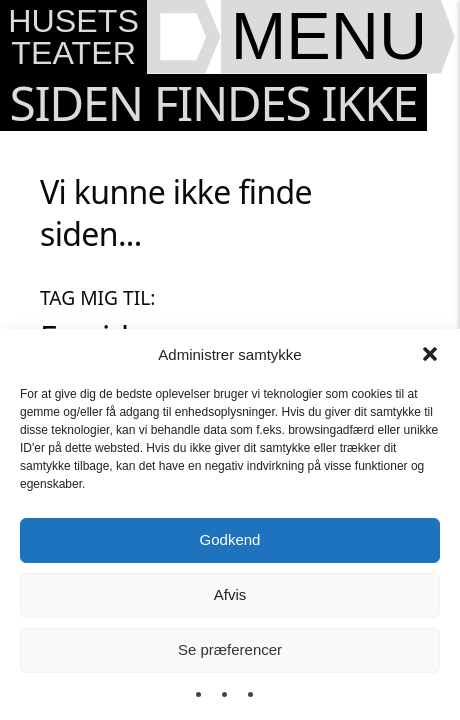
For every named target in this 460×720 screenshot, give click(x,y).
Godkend (230, 539)
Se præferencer (230, 649)
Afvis (230, 594)
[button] (430, 354)
